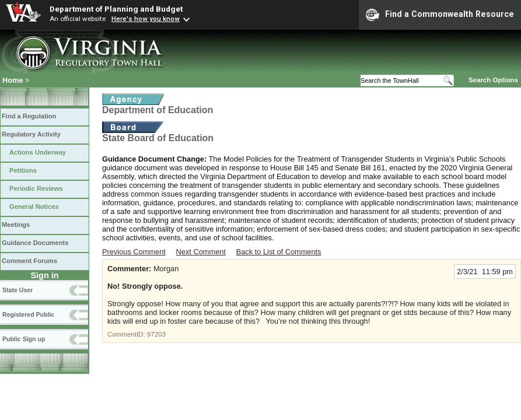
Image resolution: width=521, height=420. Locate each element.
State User (18, 290)
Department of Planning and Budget (116, 9)
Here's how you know (146, 19)
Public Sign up (24, 339)
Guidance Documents (35, 243)
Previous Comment (134, 252)
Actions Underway (38, 152)
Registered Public (28, 314)
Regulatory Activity (31, 134)
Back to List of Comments (279, 252)
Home (13, 80)
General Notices (34, 206)
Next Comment (201, 252)
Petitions (23, 170)
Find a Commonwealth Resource (440, 15)
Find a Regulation (29, 116)
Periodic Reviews (36, 188)
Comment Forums (29, 261)
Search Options (493, 80)
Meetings (16, 225)
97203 (156, 334)
